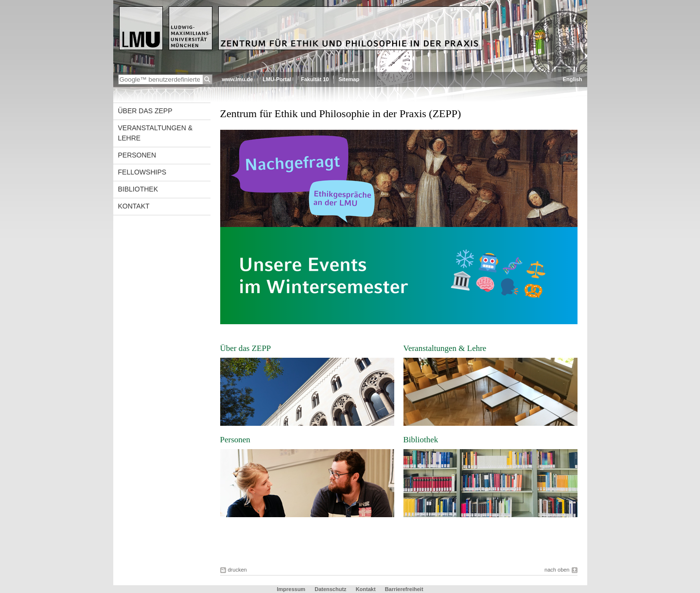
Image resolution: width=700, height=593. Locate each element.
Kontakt (134, 206)
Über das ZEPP (145, 111)
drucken (237, 570)
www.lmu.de (238, 79)
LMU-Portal (277, 79)
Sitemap (349, 79)
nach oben (557, 570)
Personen (137, 155)
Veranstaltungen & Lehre (156, 133)
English (573, 79)
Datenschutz (331, 589)
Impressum (292, 589)
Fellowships (142, 172)
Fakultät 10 (315, 79)
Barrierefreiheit (404, 589)
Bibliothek (138, 189)
